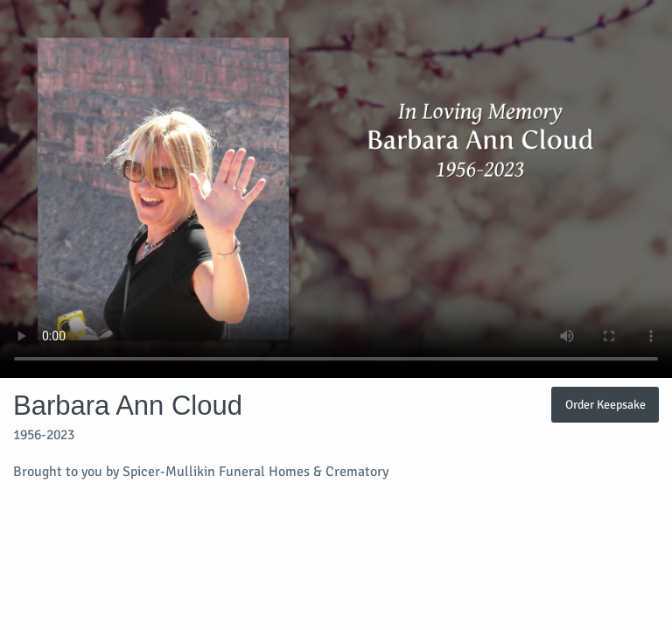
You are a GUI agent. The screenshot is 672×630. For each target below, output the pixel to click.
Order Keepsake (605, 404)
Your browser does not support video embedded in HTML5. (336, 189)
